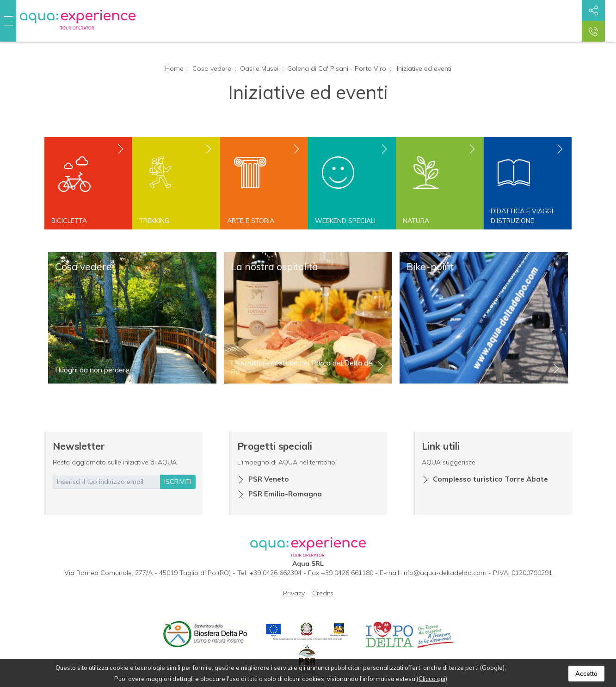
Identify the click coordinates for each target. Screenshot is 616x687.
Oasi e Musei (259, 68)
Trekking (154, 221)
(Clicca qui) (432, 679)
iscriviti (178, 482)
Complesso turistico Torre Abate (490, 479)
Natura (416, 221)
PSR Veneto (269, 479)
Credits (323, 593)
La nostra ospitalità (274, 266)
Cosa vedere (212, 68)
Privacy (294, 593)
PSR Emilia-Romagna (285, 494)
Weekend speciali (345, 221)
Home (174, 68)
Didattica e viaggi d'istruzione (522, 216)
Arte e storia (251, 221)
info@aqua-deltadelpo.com (444, 573)
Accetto (586, 674)
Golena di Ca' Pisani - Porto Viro (337, 68)
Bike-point (430, 266)
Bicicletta (69, 221)
